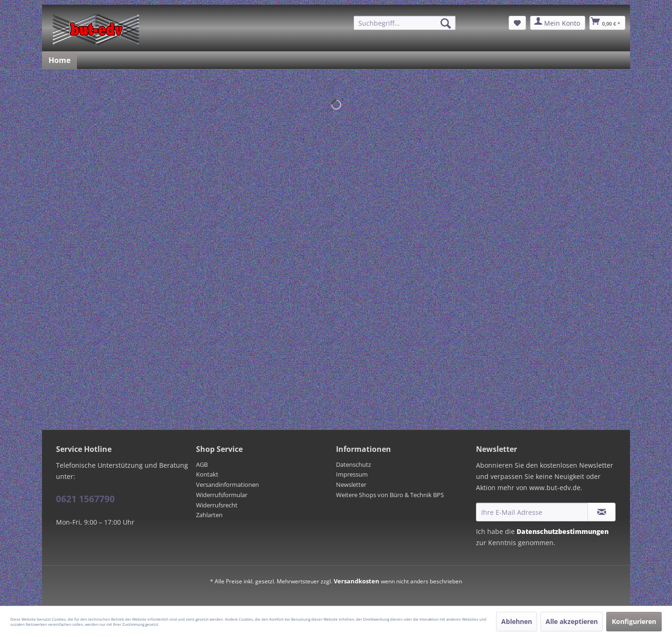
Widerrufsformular (222, 495)
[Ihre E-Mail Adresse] (532, 512)
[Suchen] (446, 23)
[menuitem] (405, 23)
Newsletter (351, 485)
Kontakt (207, 474)
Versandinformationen (227, 485)
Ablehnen (517, 621)
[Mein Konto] (558, 23)
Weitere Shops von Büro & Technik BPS (390, 495)
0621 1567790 (85, 499)
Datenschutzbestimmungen (563, 531)
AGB (202, 464)
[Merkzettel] (517, 23)
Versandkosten (357, 581)
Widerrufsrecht (217, 505)
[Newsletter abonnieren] (602, 512)
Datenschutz (353, 464)
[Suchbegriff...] (405, 23)
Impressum (352, 474)
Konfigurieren (634, 621)
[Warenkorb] (607, 23)
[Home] (59, 60)
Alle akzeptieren (572, 621)
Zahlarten (209, 515)
